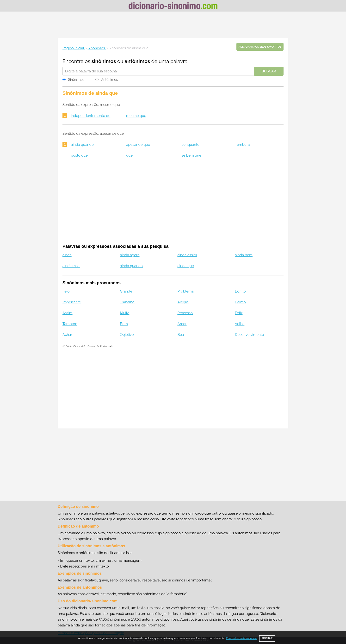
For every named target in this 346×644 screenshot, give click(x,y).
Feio (66, 291)
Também (70, 324)
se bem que (191, 155)
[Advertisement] (173, 25)
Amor (182, 324)
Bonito (240, 291)
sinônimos (104, 61)
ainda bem (244, 255)
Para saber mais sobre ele (241, 638)
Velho (240, 324)
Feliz (239, 313)
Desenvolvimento (250, 335)
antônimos (137, 61)
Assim (68, 313)
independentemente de (91, 116)
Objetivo (127, 335)
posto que (79, 155)
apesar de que (138, 145)
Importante (72, 302)
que (129, 155)
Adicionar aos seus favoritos (260, 47)
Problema (185, 291)
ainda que (186, 266)
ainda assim (187, 255)
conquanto (190, 145)
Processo (185, 313)
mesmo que (136, 116)
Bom (124, 324)
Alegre (183, 302)
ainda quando (82, 145)
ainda (67, 255)
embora (243, 145)
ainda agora (130, 255)
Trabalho (127, 302)
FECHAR (267, 638)
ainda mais (71, 266)
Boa (181, 335)
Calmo (240, 302)
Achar (67, 335)
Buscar (269, 71)
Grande (126, 291)
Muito (125, 313)
